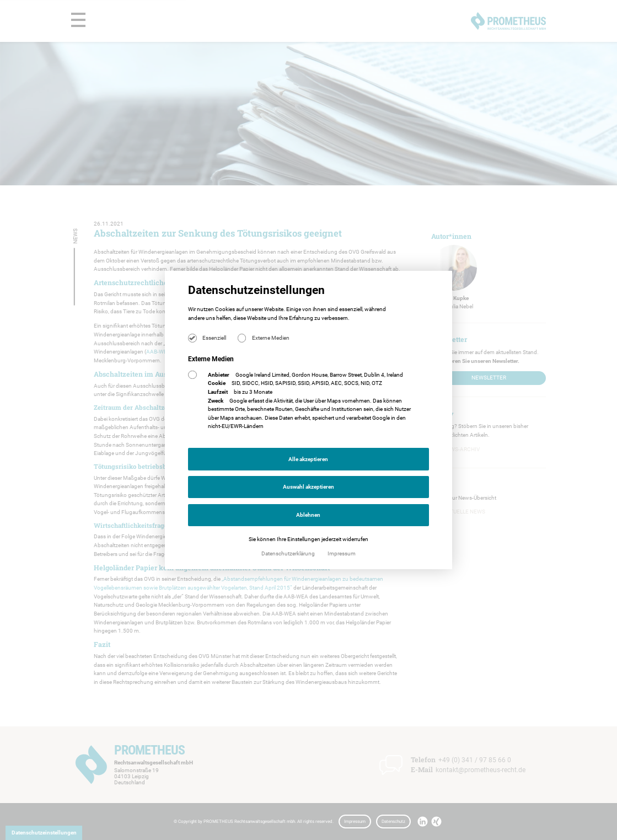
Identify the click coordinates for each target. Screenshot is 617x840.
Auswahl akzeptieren (308, 487)
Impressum (342, 553)
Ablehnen (308, 515)
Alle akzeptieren (308, 459)
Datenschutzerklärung (289, 553)
